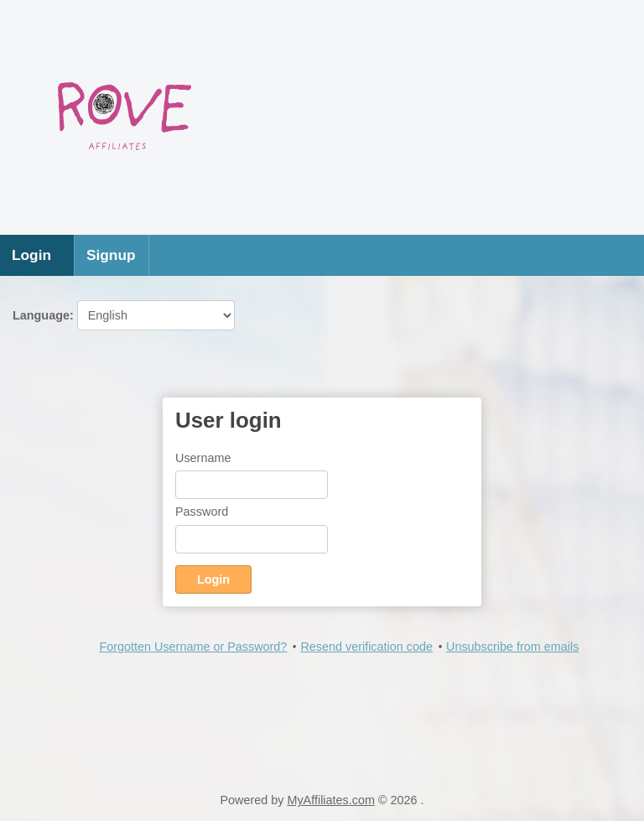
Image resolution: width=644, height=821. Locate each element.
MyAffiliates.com (331, 800)
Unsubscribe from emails (512, 647)
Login (31, 255)
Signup (111, 255)
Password (202, 512)
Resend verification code (366, 647)
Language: (124, 315)
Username (203, 458)
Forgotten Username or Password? (193, 647)
